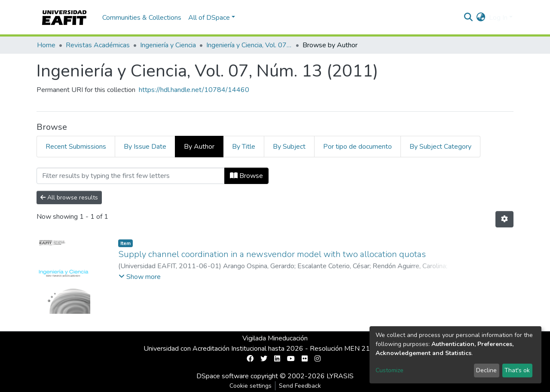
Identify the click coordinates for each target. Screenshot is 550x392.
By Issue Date (145, 147)
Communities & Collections (142, 18)
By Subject (289, 147)
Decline (486, 370)
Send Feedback (300, 386)
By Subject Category (440, 147)
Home (46, 45)
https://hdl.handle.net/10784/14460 (194, 90)
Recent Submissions (76, 147)
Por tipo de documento (357, 147)
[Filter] (131, 176)
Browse (246, 176)
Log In (498, 18)
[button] (481, 18)
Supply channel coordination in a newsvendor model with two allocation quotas (272, 254)
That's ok (517, 370)
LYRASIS (340, 376)
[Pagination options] (504, 219)
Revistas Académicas (98, 45)
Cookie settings (251, 386)
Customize (390, 370)
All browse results (69, 198)
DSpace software (223, 376)
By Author (199, 147)
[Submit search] (469, 18)
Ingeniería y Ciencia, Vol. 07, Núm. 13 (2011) (249, 45)
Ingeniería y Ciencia (168, 45)
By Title (244, 147)
